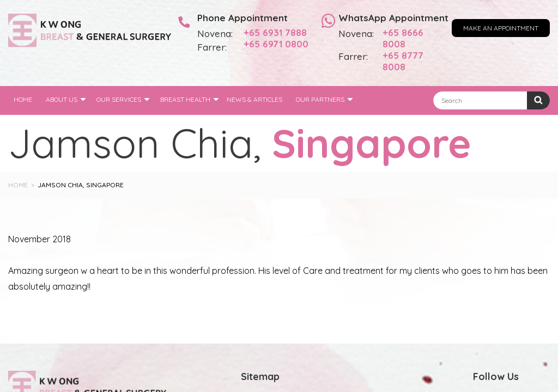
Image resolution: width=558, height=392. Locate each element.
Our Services (119, 99)
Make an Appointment (501, 28)
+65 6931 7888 (275, 32)
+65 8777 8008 (403, 61)
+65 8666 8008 (403, 38)
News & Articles (254, 99)
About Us (62, 99)
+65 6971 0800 (276, 44)
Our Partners (320, 99)
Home (23, 99)
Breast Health (185, 99)
